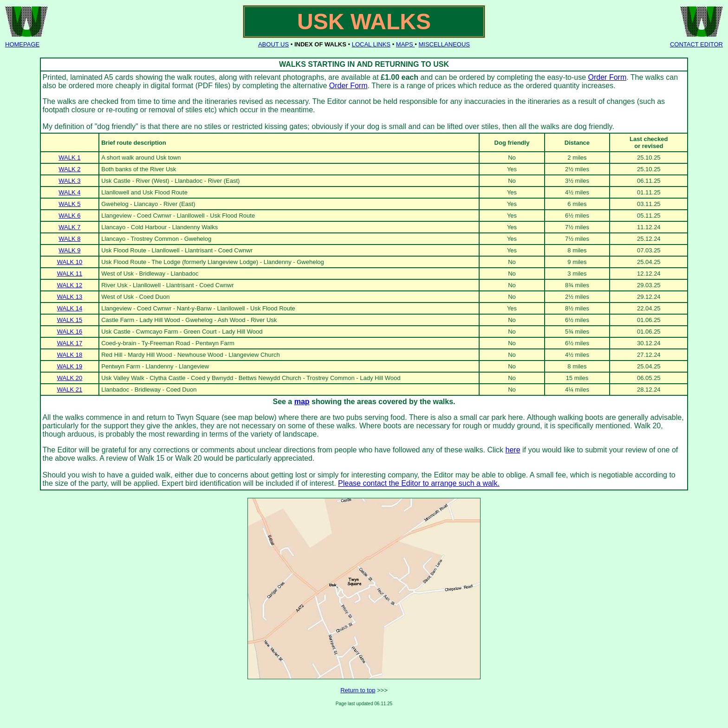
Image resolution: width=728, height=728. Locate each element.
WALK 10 (70, 262)
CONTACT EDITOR (696, 44)
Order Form (608, 77)
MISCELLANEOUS (444, 44)
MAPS (405, 44)
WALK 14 (70, 308)
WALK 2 (69, 169)
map (302, 402)
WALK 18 (70, 355)
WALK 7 (69, 227)
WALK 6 (69, 216)
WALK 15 (70, 320)
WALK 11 (70, 274)
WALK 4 (69, 192)
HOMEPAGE (22, 44)
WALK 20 (70, 378)
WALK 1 (69, 158)
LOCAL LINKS (371, 44)
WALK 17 (70, 343)
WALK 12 (70, 285)
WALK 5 (69, 204)
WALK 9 (69, 250)
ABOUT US (273, 44)
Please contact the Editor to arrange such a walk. (419, 483)
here (513, 450)
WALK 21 (70, 390)
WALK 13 (70, 297)
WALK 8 (69, 239)
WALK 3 (69, 181)
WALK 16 (70, 332)
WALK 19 (70, 366)
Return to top (358, 690)
